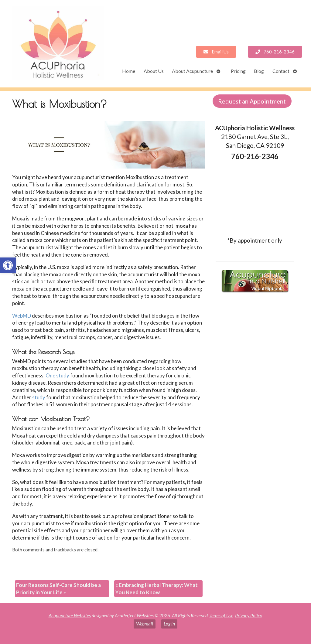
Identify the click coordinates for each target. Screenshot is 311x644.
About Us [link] (154, 71)
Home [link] (129, 71)
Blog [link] (259, 71)
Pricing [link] (238, 71)
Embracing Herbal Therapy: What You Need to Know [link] (157, 589)
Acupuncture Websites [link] (70, 615)
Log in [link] (169, 624)
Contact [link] (281, 71)
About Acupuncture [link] (192, 71)
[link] (8, 265)
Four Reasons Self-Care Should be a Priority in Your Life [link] (58, 589)
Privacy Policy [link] (248, 615)
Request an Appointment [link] (252, 101)
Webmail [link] (145, 624)
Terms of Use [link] (221, 615)
